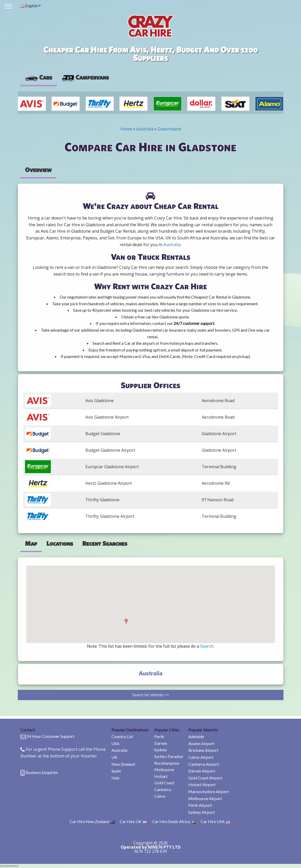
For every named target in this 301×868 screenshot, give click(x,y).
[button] (126, 621)
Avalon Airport (201, 743)
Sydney (161, 750)
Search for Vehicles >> (150, 695)
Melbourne (164, 769)
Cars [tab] (39, 77)
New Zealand (123, 764)
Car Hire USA (215, 821)
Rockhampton (167, 763)
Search (207, 646)
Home (126, 129)
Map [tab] (31, 543)
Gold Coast (164, 783)
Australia (145, 129)
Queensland (169, 129)
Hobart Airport (202, 784)
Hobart (161, 776)
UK (114, 757)
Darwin (161, 743)
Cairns (160, 796)
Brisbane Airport (203, 750)
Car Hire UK (133, 821)
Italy (115, 778)
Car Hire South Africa (174, 821)
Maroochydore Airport (209, 791)
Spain (116, 771)
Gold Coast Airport (205, 778)
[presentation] (85, 77)
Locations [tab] (60, 543)
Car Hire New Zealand (92, 821)
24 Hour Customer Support (51, 736)
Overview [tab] (38, 170)
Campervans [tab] (85, 77)
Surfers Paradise (169, 756)
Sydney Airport (202, 812)
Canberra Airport (204, 764)
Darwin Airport (202, 771)
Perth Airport (200, 805)
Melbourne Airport (205, 798)
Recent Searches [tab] (105, 543)
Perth (159, 736)
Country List (122, 736)
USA (115, 743)
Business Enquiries (42, 772)
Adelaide (196, 736)
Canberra (163, 789)
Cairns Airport (201, 757)
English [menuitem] (29, 6)
